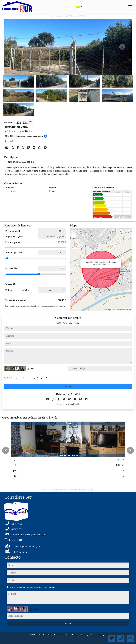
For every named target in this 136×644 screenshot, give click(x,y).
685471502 (74, 323)
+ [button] (74, 232)
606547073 (62, 323)
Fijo (10, 290)
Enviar (68, 386)
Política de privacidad (56, 635)
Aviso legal (85, 635)
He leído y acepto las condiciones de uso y (28, 378)
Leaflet (107, 310)
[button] (6, 450)
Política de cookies (73, 635)
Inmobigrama (103, 635)
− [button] (74, 236)
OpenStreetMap (117, 310)
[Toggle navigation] (130, 7)
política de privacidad (41, 378)
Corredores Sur (40, 635)
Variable (25, 290)
